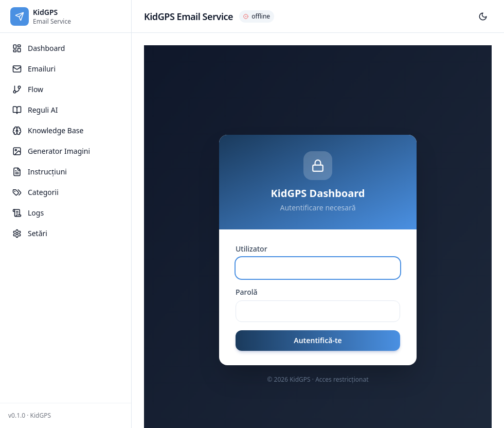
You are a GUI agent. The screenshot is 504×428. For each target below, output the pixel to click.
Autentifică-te (318, 340)
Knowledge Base (48, 130)
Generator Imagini (51, 151)
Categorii (35, 192)
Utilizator (251, 249)
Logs (28, 213)
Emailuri (34, 69)
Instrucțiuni (40, 172)
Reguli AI (35, 110)
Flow (28, 89)
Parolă (247, 292)
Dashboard (39, 48)
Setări (30, 233)
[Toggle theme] (483, 16)
